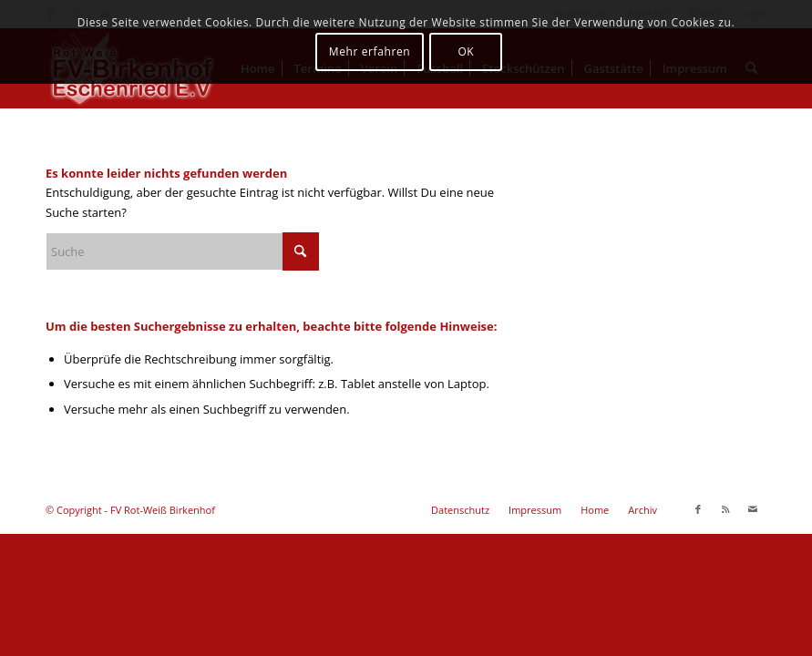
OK (466, 51)
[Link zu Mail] (753, 509)
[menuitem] (460, 510)
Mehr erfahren (370, 51)
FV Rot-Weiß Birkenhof (163, 510)
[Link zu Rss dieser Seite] (725, 509)
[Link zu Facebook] (698, 509)
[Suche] (182, 251)
